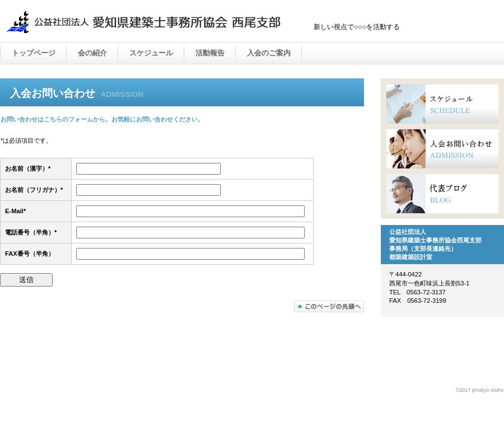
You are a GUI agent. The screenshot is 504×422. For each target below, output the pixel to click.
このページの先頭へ (329, 306)
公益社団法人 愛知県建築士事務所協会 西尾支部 (146, 22)
